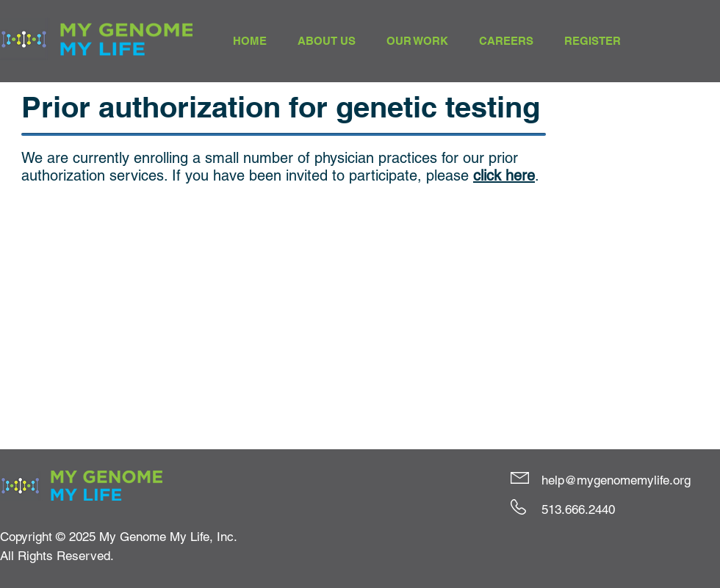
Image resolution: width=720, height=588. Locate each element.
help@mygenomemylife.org (616, 480)
